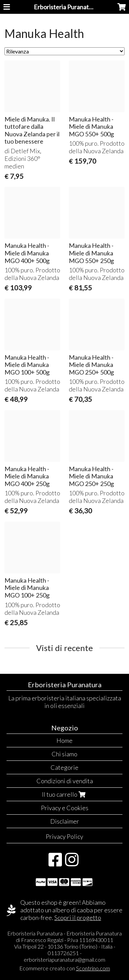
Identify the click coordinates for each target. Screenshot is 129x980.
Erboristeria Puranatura (66, 7)
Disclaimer (65, 821)
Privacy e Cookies (65, 808)
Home (64, 740)
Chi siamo (64, 754)
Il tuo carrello (64, 794)
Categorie (64, 767)
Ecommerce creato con (65, 968)
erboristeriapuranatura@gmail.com (64, 959)
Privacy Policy (64, 836)
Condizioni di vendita (65, 781)
